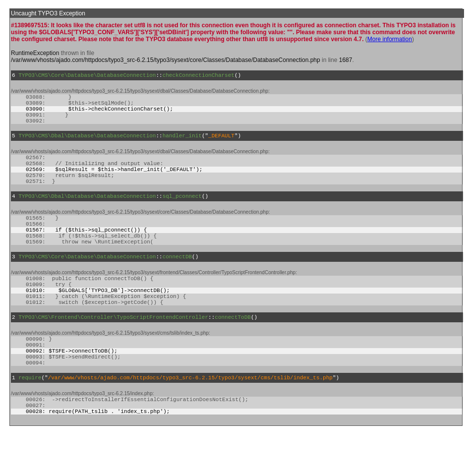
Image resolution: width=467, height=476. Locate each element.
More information (390, 39)
